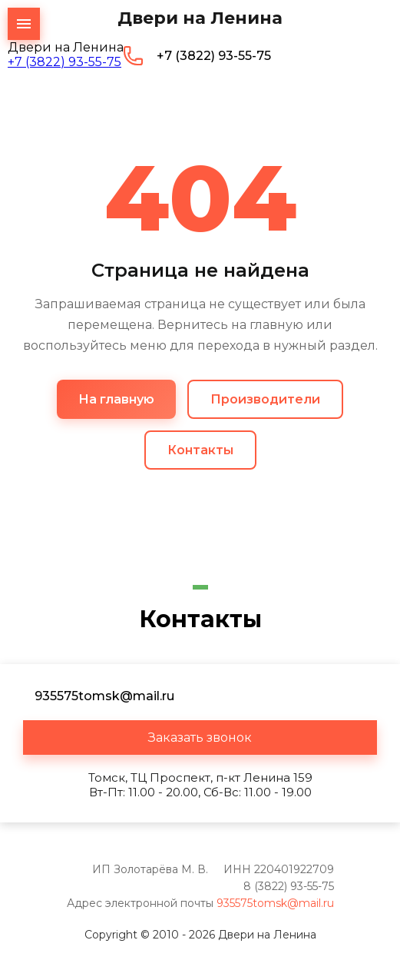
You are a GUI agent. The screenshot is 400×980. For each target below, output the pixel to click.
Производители (265, 399)
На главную (116, 399)
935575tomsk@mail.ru (275, 903)
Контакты (200, 450)
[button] (200, 737)
